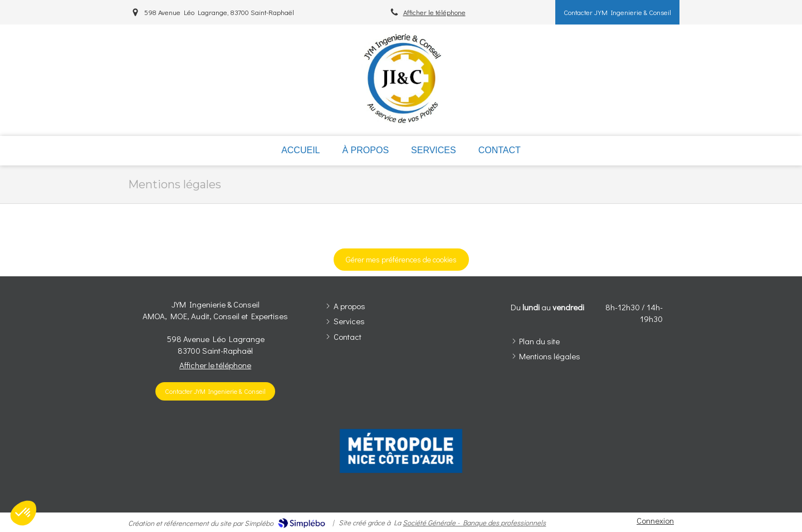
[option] (401, 451)
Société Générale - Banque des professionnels (474, 522)
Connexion (655, 520)
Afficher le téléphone (434, 12)
